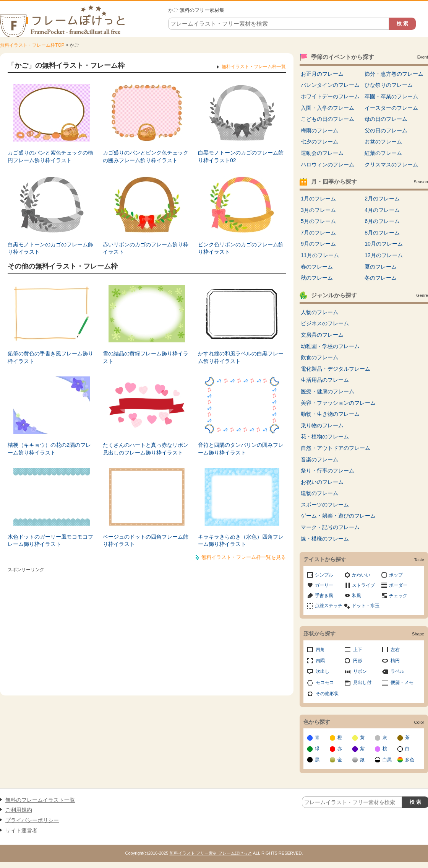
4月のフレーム (382, 210)
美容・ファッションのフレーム (338, 403)
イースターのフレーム (391, 108)
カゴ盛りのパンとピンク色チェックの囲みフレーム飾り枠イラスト (146, 156)
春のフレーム (317, 267)
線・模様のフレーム (325, 539)
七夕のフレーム (319, 142)
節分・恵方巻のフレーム (394, 74)
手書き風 (324, 596)
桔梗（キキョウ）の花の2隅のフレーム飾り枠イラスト (49, 449)
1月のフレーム (318, 199)
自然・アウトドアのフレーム (336, 448)
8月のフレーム (382, 233)
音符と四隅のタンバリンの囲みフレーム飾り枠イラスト (241, 449)
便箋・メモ (402, 682)
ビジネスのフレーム (325, 323)
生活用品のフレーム (325, 380)
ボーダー (398, 585)
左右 (395, 650)
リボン (360, 671)
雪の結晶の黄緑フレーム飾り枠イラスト (146, 357)
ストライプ (363, 585)
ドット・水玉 (366, 606)
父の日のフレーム (386, 130)
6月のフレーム (382, 221)
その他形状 (327, 694)
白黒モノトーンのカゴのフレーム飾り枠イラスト (50, 248)
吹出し (323, 671)
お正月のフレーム (322, 74)
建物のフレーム (319, 493)
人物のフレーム (319, 312)
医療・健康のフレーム (327, 391)
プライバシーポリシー (32, 820)
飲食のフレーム (319, 357)
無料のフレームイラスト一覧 (40, 800)
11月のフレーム (320, 255)
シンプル (324, 575)
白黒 (387, 760)
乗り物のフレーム (322, 425)
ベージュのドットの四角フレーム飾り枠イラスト (146, 541)
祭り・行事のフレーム (327, 471)
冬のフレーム (381, 278)
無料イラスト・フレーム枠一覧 (254, 67)
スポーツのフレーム (325, 505)
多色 (410, 760)
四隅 (320, 661)
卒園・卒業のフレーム (391, 96)
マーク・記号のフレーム (330, 527)
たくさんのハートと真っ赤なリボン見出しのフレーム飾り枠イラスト (146, 449)
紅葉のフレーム (383, 153)
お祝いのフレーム (322, 482)
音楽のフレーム (319, 459)
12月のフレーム (384, 255)
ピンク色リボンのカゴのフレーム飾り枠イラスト (241, 248)
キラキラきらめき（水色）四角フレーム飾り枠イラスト (241, 541)
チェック (398, 596)
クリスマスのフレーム (391, 164)
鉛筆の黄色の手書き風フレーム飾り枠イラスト (50, 357)
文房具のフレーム (322, 335)
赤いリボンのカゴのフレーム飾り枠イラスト (146, 248)
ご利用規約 (19, 810)
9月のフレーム (318, 244)
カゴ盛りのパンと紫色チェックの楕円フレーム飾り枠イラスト (50, 156)
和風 (357, 596)
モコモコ (325, 682)
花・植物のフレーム (325, 436)
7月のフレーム (318, 233)
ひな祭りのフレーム (389, 85)
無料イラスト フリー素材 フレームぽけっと (211, 853)
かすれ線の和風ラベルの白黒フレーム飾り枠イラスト (241, 357)
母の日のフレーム (386, 119)
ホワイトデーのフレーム (330, 96)
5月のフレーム (318, 221)
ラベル (397, 671)
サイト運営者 (21, 831)
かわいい (361, 575)
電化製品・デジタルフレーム (336, 369)
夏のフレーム (381, 267)
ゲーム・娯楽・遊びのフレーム (338, 516)
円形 (358, 661)
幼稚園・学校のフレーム (330, 346)
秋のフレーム (317, 278)
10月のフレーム (384, 244)
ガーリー (324, 585)
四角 (320, 650)
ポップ (396, 575)
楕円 (395, 661)
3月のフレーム (318, 210)
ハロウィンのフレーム (327, 164)
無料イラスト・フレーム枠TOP (32, 45)
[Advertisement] (147, 629)
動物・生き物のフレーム (330, 414)
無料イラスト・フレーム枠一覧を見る (244, 557)
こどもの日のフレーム (327, 119)
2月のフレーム (382, 199)
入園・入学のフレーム (327, 108)
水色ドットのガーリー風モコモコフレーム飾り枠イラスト (50, 541)
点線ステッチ (329, 606)
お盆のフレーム (383, 142)
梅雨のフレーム (319, 130)
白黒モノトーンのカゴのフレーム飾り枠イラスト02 (241, 156)
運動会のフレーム (322, 153)
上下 (358, 650)
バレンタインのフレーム (330, 85)
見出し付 (362, 682)
